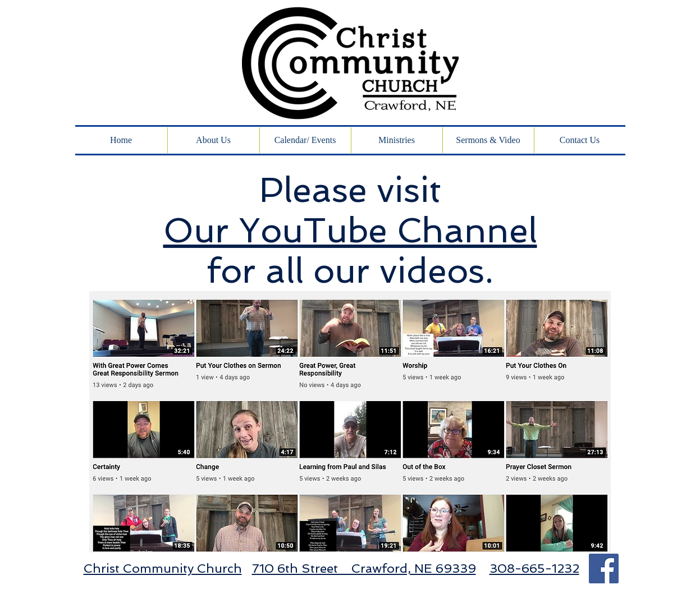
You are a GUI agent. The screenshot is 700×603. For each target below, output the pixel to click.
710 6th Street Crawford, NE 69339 (364, 568)
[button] (488, 140)
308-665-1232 (534, 568)
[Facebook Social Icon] (604, 569)
